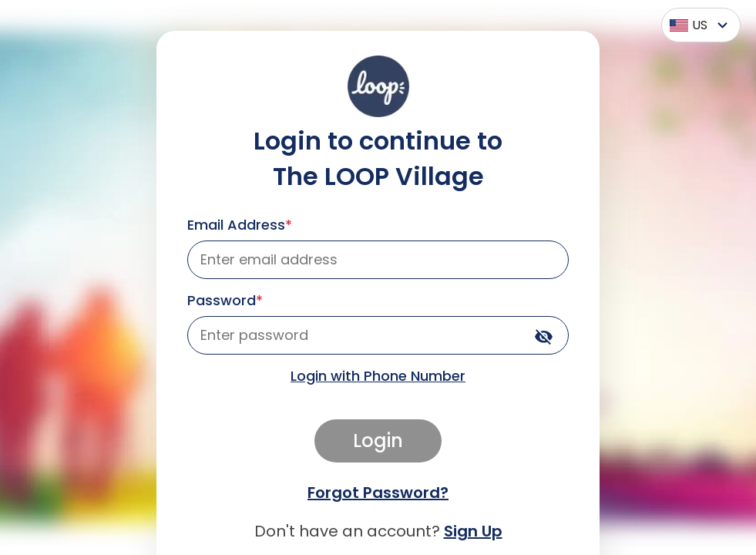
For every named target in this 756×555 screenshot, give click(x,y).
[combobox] (697, 25)
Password (225, 300)
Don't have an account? (378, 531)
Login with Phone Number (378, 376)
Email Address (240, 225)
